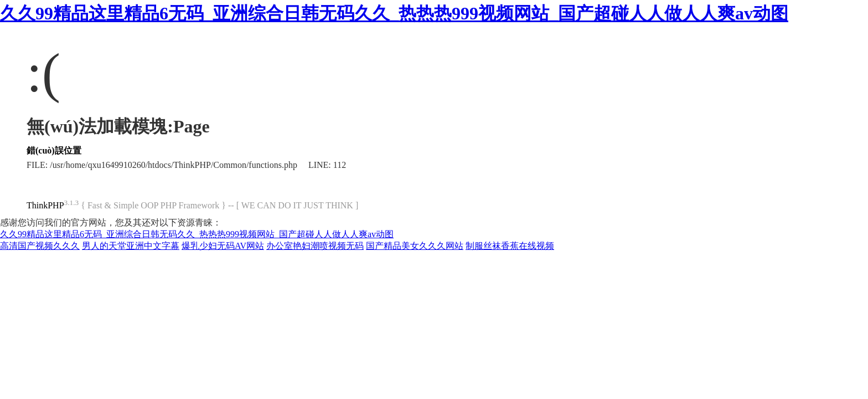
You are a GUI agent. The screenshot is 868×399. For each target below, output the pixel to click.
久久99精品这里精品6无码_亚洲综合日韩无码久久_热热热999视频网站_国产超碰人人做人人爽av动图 (394, 13)
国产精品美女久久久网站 (415, 246)
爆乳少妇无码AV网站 (223, 246)
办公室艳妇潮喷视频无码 (315, 246)
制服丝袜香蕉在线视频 (510, 246)
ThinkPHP (45, 205)
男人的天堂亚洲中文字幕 (131, 246)
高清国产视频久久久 (40, 246)
